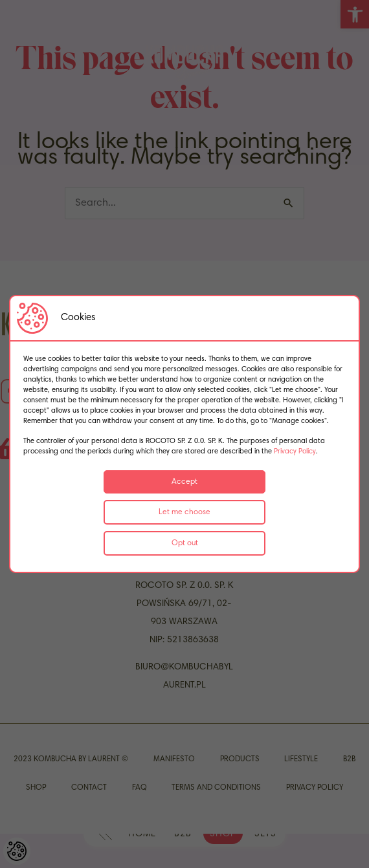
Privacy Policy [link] (295, 452)
